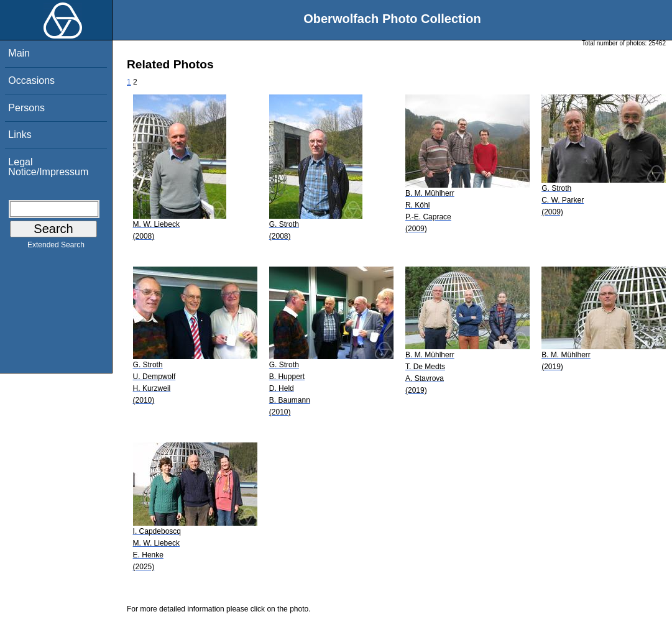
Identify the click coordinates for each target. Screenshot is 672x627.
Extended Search (56, 247)
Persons (26, 108)
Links (20, 135)
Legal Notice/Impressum (48, 167)
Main (19, 53)
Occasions (31, 80)
